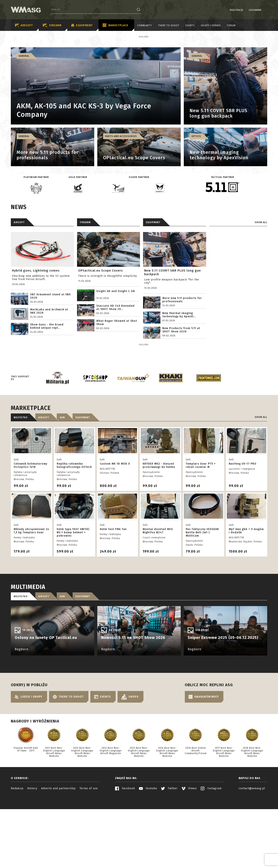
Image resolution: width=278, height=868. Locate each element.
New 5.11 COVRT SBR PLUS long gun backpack (172, 306)
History (32, 856)
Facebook (125, 856)
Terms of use (89, 856)
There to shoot (169, 25)
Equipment (82, 25)
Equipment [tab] (83, 485)
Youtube (148, 856)
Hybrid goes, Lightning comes (36, 304)
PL (260, 10)
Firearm (52, 25)
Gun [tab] (62, 485)
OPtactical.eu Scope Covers (100, 304)
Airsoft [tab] (44, 485)
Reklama (31, 37)
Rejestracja (227, 10)
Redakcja (17, 856)
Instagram (211, 856)
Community (145, 25)
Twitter (169, 856)
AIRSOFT (19, 256)
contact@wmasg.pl (252, 856)
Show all (261, 256)
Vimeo (189, 856)
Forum (231, 25)
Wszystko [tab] (21, 485)
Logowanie (245, 10)
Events (190, 25)
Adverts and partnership (58, 856)
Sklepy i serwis (211, 25)
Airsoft (24, 25)
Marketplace (115, 25)
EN (265, 10)
